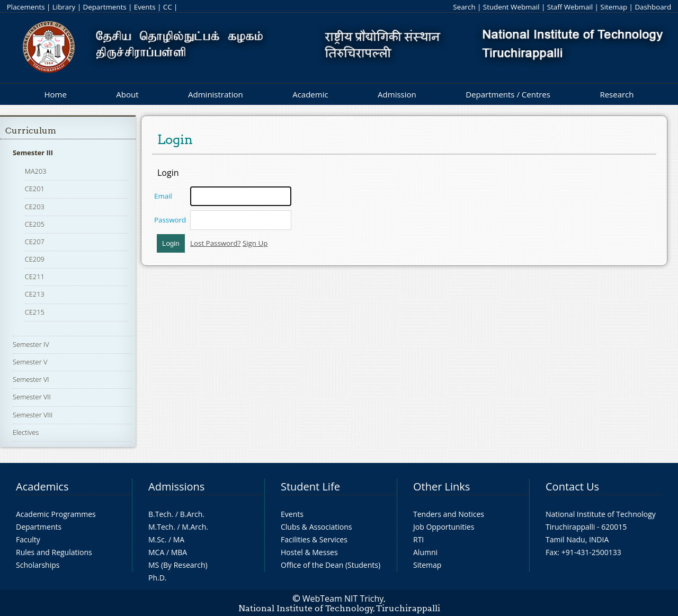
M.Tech (161, 527)
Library (64, 7)
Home (55, 94)
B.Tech (160, 514)
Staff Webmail (570, 7)
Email (163, 196)
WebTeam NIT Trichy (343, 599)
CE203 (35, 207)
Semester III (33, 153)
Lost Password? (215, 243)
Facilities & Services (314, 539)
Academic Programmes (56, 514)
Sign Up (255, 243)
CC (168, 7)
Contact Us (572, 486)
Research (617, 94)
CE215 (35, 312)
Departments (105, 7)
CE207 (35, 242)
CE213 (35, 294)
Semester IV (31, 344)
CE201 (35, 189)
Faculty (28, 539)
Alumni (425, 552)
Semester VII (32, 397)
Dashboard (653, 7)
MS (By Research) (178, 565)
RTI (418, 539)
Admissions (176, 486)
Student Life (310, 486)
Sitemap (614, 7)
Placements (26, 7)
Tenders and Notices (449, 514)
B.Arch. (192, 514)
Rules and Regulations (54, 552)
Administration (216, 94)
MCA (156, 552)
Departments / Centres (508, 94)
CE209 (35, 259)
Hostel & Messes (309, 552)
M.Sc (157, 539)
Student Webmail (511, 7)
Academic (310, 94)
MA (179, 539)
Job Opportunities (444, 527)
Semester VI (31, 379)
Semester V (30, 362)
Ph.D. (158, 578)
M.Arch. (195, 527)
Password (170, 220)
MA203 (36, 171)
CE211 (35, 276)
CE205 (35, 224)
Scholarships (38, 565)
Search (464, 7)
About (127, 94)
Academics (42, 486)
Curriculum (31, 131)
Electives (26, 432)
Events (145, 7)
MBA (179, 552)
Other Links (441, 486)
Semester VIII (33, 415)
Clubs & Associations (316, 527)
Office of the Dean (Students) (331, 565)
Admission (397, 94)
